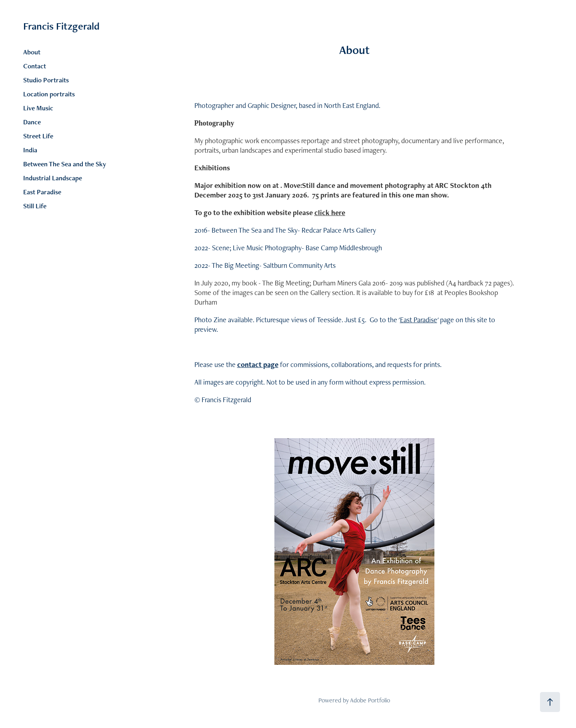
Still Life (35, 206)
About (32, 52)
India (30, 150)
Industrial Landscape (53, 178)
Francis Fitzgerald (61, 26)
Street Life (38, 136)
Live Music (38, 108)
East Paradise (42, 192)
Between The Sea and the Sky (65, 164)
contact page (258, 364)
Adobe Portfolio (370, 700)
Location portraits (49, 94)
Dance (32, 122)
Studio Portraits (46, 80)
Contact (35, 66)
